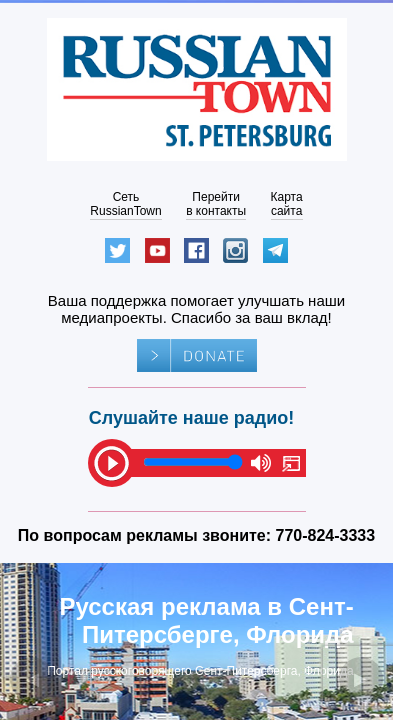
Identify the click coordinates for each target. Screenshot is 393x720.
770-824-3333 (326, 535)
